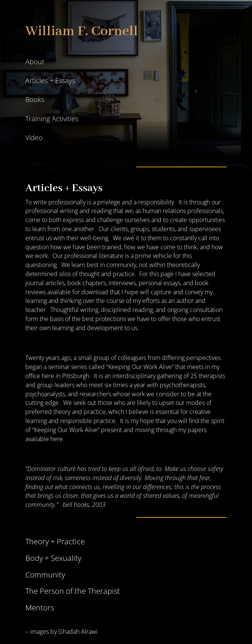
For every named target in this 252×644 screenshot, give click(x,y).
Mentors (40, 608)
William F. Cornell (82, 31)
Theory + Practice (55, 541)
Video (34, 137)
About (35, 62)
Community (45, 575)
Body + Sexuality (53, 558)
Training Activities (52, 119)
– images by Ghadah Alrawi (61, 632)
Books (35, 99)
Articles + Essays (50, 80)
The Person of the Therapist (73, 591)
